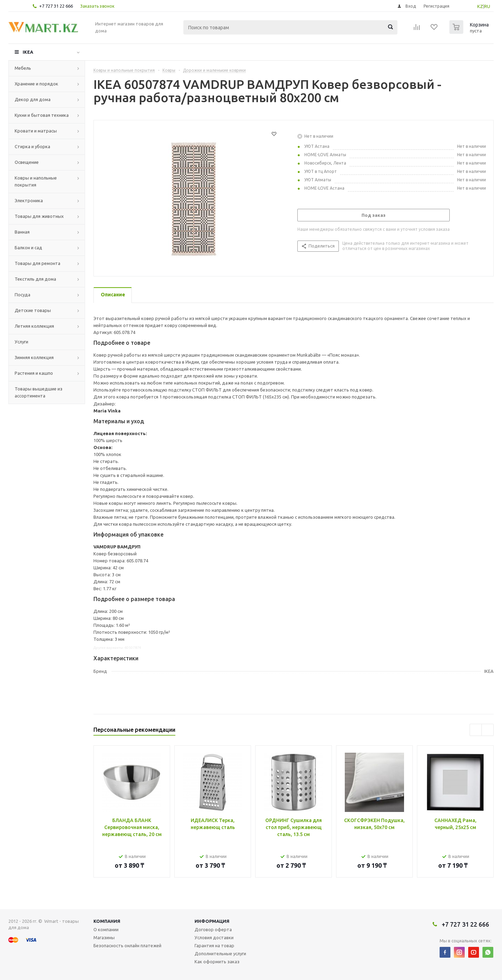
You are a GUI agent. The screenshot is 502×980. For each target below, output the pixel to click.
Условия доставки (214, 937)
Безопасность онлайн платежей (127, 945)
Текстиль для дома (35, 279)
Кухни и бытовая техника (42, 115)
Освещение (27, 162)
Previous (476, 730)
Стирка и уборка (32, 146)
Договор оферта (213, 929)
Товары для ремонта (37, 263)
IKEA (28, 52)
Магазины (104, 937)
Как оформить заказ (217, 962)
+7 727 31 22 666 (56, 6)
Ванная (22, 232)
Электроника (29, 200)
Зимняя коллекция (34, 357)
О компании (106, 929)
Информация (212, 921)
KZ (480, 6)
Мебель (23, 68)
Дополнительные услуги (220, 954)
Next (488, 730)
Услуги (21, 342)
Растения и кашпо (34, 373)
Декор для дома (33, 99)
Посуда (22, 295)
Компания (107, 921)
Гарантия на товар (214, 945)
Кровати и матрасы (36, 131)
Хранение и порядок (36, 84)
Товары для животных (39, 216)
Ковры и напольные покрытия (36, 181)
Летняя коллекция (34, 326)
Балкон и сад (28, 248)
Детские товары (33, 310)
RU (487, 6)
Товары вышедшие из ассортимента (39, 392)
